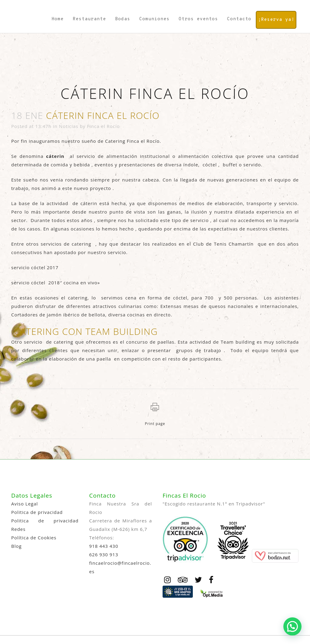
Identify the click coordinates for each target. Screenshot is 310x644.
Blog (16, 546)
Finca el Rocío (103, 126)
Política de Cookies (34, 538)
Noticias (69, 126)
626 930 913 (104, 554)
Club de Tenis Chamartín (223, 244)
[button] (292, 626)
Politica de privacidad (37, 512)
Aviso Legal (25, 504)
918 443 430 (104, 546)
